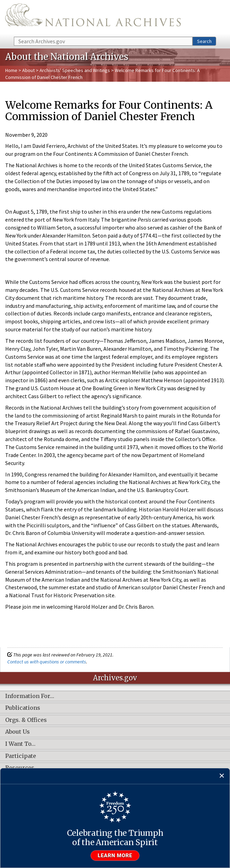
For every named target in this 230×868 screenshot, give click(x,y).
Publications (23, 708)
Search (204, 41)
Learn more (115, 856)
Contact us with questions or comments (47, 662)
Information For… (30, 696)
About (28, 70)
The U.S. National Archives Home (93, 18)
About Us (18, 732)
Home (11, 70)
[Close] (222, 776)
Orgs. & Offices (26, 720)
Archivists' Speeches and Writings (75, 70)
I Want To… (20, 744)
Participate (21, 756)
